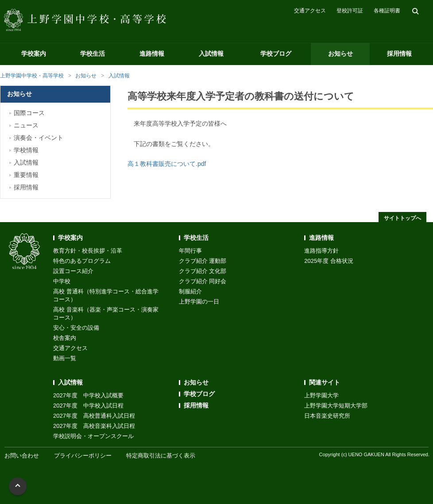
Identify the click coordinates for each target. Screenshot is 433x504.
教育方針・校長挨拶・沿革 (88, 251)
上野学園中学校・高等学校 (32, 76)
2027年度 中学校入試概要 (88, 395)
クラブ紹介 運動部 (203, 261)
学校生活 (93, 54)
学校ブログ (276, 54)
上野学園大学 (321, 395)
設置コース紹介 (73, 271)
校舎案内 (65, 338)
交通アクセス (310, 11)
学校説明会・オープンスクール (93, 436)
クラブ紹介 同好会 (203, 281)
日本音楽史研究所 (327, 416)
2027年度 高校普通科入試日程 (94, 416)
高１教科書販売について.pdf (167, 164)
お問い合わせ (22, 456)
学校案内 (34, 54)
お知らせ (340, 54)
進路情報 (152, 54)
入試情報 (211, 54)
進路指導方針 (321, 251)
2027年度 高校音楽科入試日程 (94, 426)
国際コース (29, 113)
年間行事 (190, 251)
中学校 (62, 281)
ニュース (26, 125)
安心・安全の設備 (76, 328)
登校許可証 (350, 11)
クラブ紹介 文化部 (203, 271)
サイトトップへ (402, 218)
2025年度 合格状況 (329, 261)
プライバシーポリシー (83, 456)
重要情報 (26, 175)
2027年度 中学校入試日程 (88, 406)
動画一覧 (65, 358)
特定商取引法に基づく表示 (161, 456)
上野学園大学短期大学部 (336, 406)
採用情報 (399, 54)
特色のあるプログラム (82, 261)
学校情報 (26, 150)
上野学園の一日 (199, 302)
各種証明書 (387, 11)
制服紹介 (190, 291)
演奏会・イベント (39, 138)
